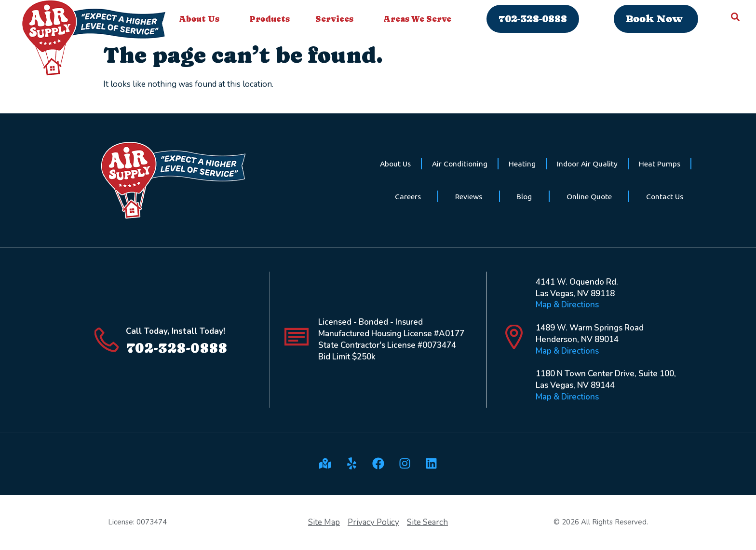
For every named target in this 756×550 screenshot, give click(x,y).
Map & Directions (567, 305)
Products (270, 19)
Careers (408, 196)
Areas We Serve (420, 19)
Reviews (469, 196)
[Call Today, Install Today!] (107, 340)
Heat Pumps (660, 164)
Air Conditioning (460, 164)
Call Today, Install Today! (175, 331)
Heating (522, 164)
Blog (524, 196)
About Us (202, 19)
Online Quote (589, 196)
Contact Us (665, 196)
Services (337, 19)
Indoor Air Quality (587, 164)
